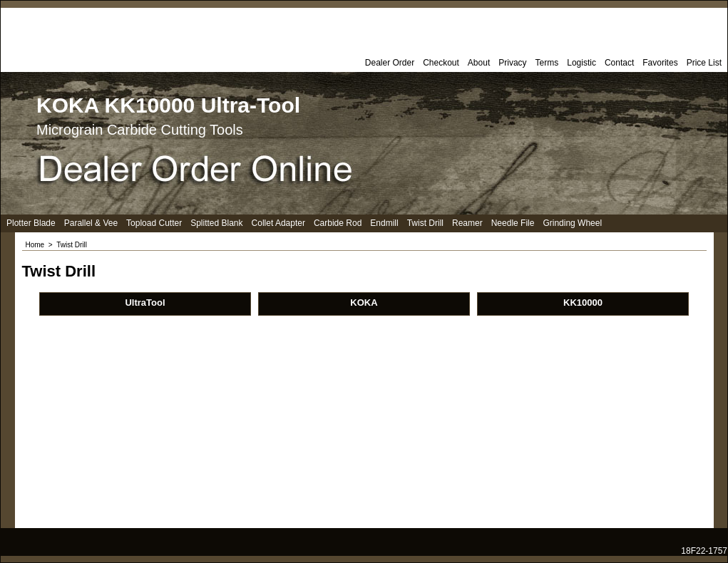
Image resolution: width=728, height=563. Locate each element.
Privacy (512, 63)
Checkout (441, 63)
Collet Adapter (278, 223)
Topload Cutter (154, 223)
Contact (619, 63)
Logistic (581, 63)
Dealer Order (390, 63)
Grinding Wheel (572, 223)
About (479, 63)
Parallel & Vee (91, 223)
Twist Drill (425, 223)
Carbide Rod (338, 223)
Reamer (467, 223)
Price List (704, 63)
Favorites (660, 63)
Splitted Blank (216, 223)
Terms (547, 63)
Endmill (384, 223)
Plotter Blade (31, 223)
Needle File (513, 223)
